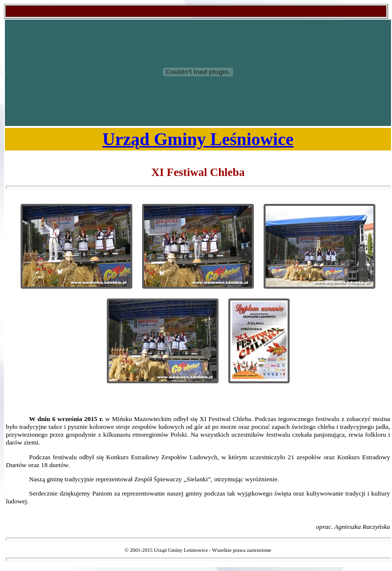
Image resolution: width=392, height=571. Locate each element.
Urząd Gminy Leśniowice (198, 139)
